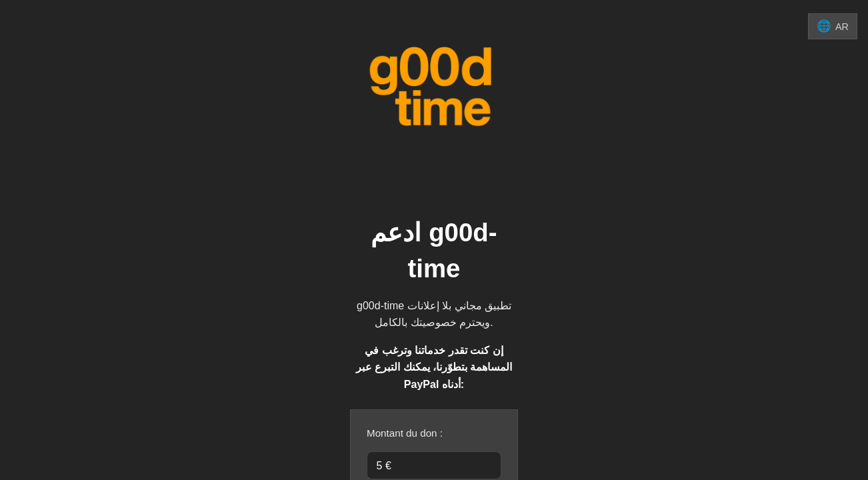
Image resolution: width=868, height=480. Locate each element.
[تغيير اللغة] (833, 26)
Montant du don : (405, 433)
